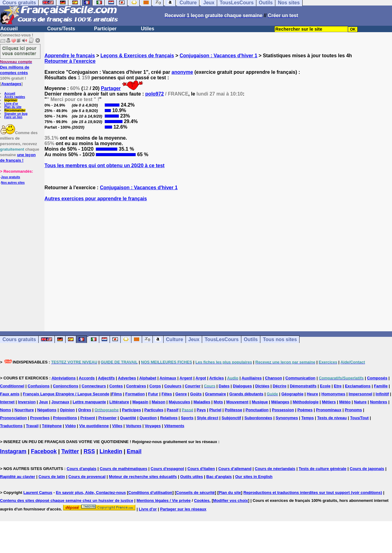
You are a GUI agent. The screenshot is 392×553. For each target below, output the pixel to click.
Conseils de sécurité (195, 493)
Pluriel (215, 410)
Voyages (153, 426)
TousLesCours (222, 339)
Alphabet (148, 378)
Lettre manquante (89, 402)
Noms (6, 410)
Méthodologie (306, 402)
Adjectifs (106, 378)
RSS (89, 451)
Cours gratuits (19, 339)
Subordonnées (258, 418)
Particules (154, 410)
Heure (313, 394)
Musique (260, 402)
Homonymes (334, 394)
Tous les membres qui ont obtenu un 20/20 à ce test (104, 166)
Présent (88, 418)
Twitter (70, 451)
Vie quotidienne (94, 426)
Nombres (379, 402)
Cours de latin (52, 477)
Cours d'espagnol (167, 469)
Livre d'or (11, 104)
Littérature (119, 402)
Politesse (234, 410)
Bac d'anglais (219, 477)
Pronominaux (329, 410)
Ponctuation (257, 410)
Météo (345, 402)
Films (117, 394)
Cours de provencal (87, 477)
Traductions (11, 426)
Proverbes (40, 418)
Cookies (202, 500)
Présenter (107, 418)
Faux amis (10, 394)
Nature (360, 402)
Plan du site (13, 107)
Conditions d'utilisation (150, 493)
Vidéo (71, 426)
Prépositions (65, 418)
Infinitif (382, 394)
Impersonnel (360, 394)
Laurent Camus (38, 493)
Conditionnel (12, 386)
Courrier (192, 386)
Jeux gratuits (10, 177)
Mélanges (280, 402)
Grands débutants (246, 394)
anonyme (182, 72)
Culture (175, 339)
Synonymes (287, 418)
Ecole (325, 386)
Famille (381, 386)
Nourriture (24, 410)
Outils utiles (191, 477)
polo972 (154, 94)
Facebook (44, 451)
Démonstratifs (303, 386)
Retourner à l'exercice (70, 61)
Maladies (202, 402)
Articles (217, 378)
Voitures (134, 426)
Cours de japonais (367, 469)
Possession (283, 410)
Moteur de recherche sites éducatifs (143, 477)
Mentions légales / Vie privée (164, 500)
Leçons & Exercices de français (137, 56)
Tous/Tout (359, 418)
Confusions (39, 386)
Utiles (148, 29)
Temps (308, 418)
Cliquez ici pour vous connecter (19, 51)
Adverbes (127, 378)
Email (134, 451)
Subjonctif (232, 418)
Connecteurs (94, 386)
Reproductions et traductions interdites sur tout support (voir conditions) (313, 493)
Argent (186, 378)
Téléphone (52, 426)
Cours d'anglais (82, 469)
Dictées (262, 386)
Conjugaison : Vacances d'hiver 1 (218, 56)
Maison (158, 402)
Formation (135, 394)
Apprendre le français (70, 56)
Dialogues (242, 386)
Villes (117, 426)
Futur (153, 394)
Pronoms (353, 410)
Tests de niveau (332, 418)
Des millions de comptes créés (16, 67)
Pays (201, 410)
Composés (377, 378)
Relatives (169, 418)
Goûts (196, 394)
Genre (181, 394)
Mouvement (237, 402)
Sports (187, 418)
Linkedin (111, 451)
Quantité (128, 418)
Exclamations (358, 386)
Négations (47, 410)
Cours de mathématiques (124, 469)
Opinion (67, 410)
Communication (300, 378)
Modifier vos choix (231, 500)
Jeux (194, 339)
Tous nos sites (280, 339)
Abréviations (64, 378)
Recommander (15, 110)
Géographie (292, 394)
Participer (105, 29)
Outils (251, 339)
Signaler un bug (16, 114)
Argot (201, 378)
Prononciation (13, 418)
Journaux (60, 402)
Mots (218, 402)
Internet (7, 402)
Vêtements (174, 426)
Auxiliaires (252, 378)
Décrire (279, 386)
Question (148, 418)
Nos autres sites (13, 183)
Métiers (329, 402)
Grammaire (215, 394)
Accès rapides (15, 97)
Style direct (208, 418)
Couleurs (173, 386)
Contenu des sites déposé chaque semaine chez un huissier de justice (67, 500)
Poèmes (305, 410)
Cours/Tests (61, 29)
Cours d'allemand (235, 469)
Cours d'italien (201, 469)
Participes (131, 410)
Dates (224, 386)
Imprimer (11, 100)
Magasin (140, 402)
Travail (32, 426)
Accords (87, 378)
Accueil (9, 29)
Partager (111, 88)
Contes (116, 386)
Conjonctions (66, 386)
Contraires (136, 386)
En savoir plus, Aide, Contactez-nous (91, 493)
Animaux (168, 378)
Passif (172, 410)
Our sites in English (254, 477)
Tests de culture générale (322, 469)
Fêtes (167, 394)
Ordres (85, 410)
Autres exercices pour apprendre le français (96, 199)
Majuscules (179, 402)
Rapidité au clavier (18, 477)
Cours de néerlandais (275, 469)
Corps (155, 386)
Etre (338, 386)
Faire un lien (13, 117)
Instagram (13, 451)
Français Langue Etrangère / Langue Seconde (66, 394)
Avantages (11, 84)
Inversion (27, 402)
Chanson (273, 378)
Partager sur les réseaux (183, 509)
